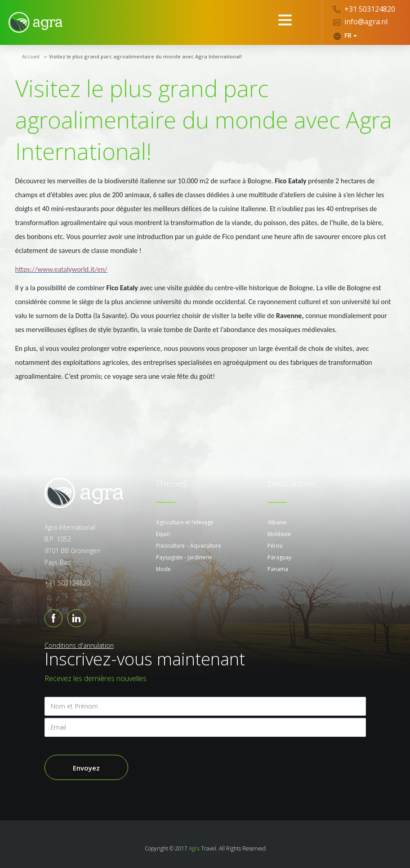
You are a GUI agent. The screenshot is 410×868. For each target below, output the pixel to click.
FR (345, 35)
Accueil (31, 56)
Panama (278, 569)
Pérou (275, 546)
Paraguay (279, 557)
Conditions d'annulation (79, 645)
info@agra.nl (360, 22)
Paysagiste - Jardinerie (184, 557)
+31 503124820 (364, 9)
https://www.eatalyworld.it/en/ (61, 269)
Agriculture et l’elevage (185, 522)
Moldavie (279, 534)
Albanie (277, 522)
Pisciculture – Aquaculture (189, 546)
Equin (163, 534)
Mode (163, 569)
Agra (194, 848)
